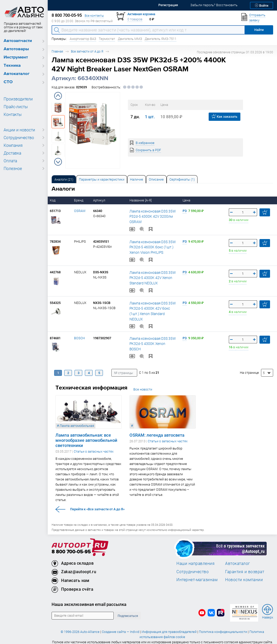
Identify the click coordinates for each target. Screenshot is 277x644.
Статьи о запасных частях (94, 447)
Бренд (79, 200)
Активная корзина (141, 14)
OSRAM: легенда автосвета (157, 431)
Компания (12, 145)
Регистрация (168, 5)
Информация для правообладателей (169, 627)
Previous (58, 96)
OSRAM (80, 211)
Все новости (143, 385)
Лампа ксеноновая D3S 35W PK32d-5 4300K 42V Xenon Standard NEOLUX (151, 278)
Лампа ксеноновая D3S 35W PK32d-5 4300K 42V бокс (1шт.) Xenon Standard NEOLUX (153, 308)
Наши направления (195, 559)
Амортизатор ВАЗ (83, 39)
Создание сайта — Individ (121, 627)
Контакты (12, 114)
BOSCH (79, 333)
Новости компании (244, 575)
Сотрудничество (18, 138)
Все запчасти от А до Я (87, 51)
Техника (12, 66)
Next (58, 162)
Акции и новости (18, 130)
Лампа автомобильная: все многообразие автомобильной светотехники (86, 436)
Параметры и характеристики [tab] (102, 179)
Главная (57, 51)
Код (53, 200)
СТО (8, 82)
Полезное (12, 168)
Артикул (100, 200)
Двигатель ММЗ (130, 39)
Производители (17, 99)
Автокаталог (17, 74)
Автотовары (16, 49)
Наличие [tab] (137, 179)
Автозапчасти (18, 41)
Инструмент (16, 57)
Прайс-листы (15, 107)
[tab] (64, 179)
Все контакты (94, 16)
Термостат (107, 39)
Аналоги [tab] (64, 179)
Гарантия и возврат (245, 567)
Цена (187, 200)
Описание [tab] (156, 179)
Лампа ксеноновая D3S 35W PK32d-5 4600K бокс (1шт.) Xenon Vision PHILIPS (151, 247)
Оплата (10, 161)
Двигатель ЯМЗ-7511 (161, 39)
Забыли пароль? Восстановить (214, 5)
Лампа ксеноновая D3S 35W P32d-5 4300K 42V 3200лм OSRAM (151, 216)
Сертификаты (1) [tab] (182, 179)
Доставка (12, 153)
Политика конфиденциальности (223, 627)
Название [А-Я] (141, 200)
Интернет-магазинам (197, 575)
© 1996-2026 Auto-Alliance (80, 627)
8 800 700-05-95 (71, 547)
